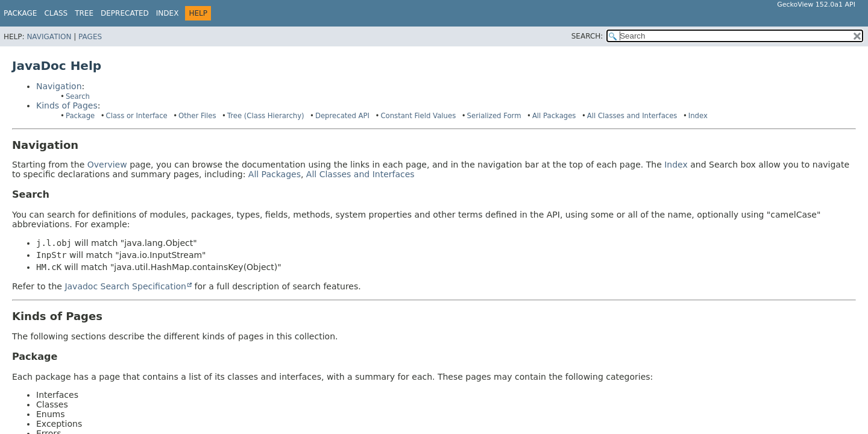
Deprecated (125, 13)
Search (78, 96)
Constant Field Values (418, 116)
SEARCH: (587, 36)
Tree (84, 13)
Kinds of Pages (67, 105)
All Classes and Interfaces (632, 116)
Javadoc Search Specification (125, 286)
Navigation (49, 37)
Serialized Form (494, 116)
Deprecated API (342, 116)
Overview (107, 165)
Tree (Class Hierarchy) (266, 116)
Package (20, 13)
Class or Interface (137, 116)
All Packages (554, 116)
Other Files (197, 116)
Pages (90, 37)
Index (168, 13)
